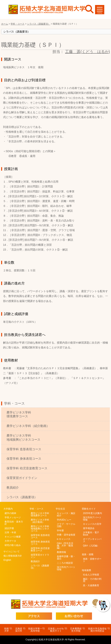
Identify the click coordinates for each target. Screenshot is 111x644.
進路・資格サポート (92, 560)
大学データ (10, 541)
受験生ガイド (89, 509)
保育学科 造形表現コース (24, 449)
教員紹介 (13, 488)
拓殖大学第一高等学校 (35, 630)
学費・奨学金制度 (66, 535)
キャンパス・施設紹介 (66, 514)
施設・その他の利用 (92, 580)
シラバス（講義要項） (22, 497)
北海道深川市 (19, 630)
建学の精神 (10, 513)
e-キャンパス (64, 539)
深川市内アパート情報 (66, 568)
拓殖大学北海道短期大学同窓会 (97, 630)
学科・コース (14, 403)
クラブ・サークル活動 (66, 525)
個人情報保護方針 (13, 556)
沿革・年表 (10, 532)
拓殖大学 (7, 630)
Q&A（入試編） (91, 546)
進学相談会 (89, 528)
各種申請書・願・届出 (66, 558)
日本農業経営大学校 (76, 630)
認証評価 (9, 528)
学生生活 (60, 509)
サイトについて (12, 552)
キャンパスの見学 (92, 524)
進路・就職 (88, 554)
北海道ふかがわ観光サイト (56, 630)
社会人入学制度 (91, 575)
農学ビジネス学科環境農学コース (19, 414)
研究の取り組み (13, 545)
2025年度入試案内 (92, 513)
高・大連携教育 (91, 585)
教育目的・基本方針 (14, 523)
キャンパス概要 (13, 537)
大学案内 (8, 509)
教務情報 (61, 552)
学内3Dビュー (64, 520)
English (7, 560)
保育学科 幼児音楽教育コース (27, 468)
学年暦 (60, 531)
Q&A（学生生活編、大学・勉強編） (65, 546)
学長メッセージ (13, 517)
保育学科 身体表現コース (24, 459)
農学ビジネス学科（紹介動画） (28, 426)
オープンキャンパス (92, 540)
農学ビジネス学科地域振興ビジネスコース (23, 438)
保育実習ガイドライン (22, 478)
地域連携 (86, 570)
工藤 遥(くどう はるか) (87, 52)
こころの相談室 (65, 563)
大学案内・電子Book (91, 534)
